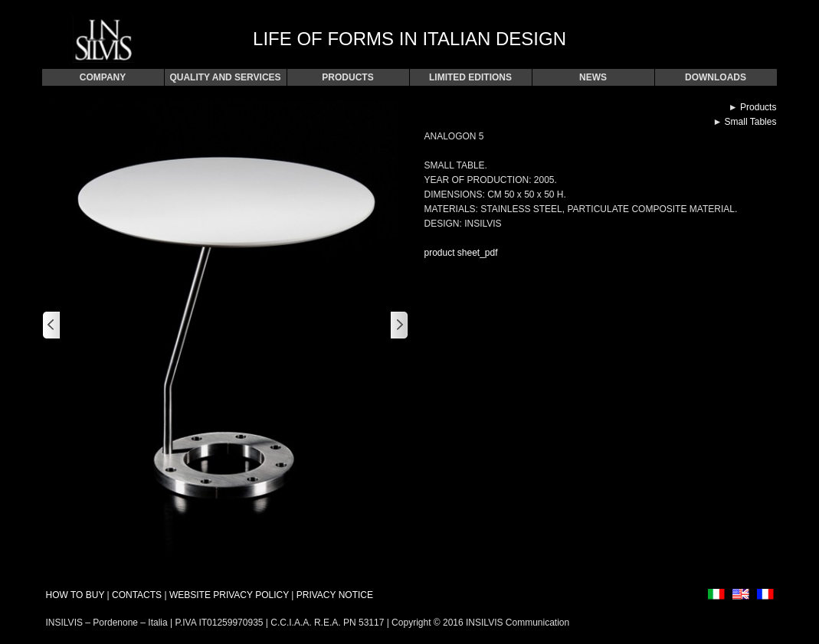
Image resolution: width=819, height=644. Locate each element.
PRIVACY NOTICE (335, 595)
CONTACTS (137, 595)
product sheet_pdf (460, 253)
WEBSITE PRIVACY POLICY (229, 595)
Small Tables (751, 122)
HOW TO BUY (75, 595)
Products (758, 107)
